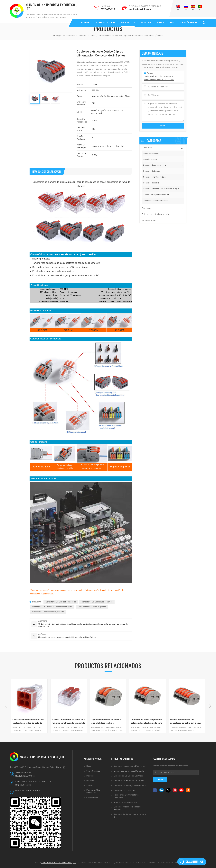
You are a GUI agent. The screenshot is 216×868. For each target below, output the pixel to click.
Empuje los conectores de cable (129, 771)
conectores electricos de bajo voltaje (48, 612)
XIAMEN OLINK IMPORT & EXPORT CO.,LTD (42, 757)
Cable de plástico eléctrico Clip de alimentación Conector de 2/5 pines (130, 36)
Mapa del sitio (122, 863)
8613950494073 (28, 776)
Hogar (85, 23)
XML (133, 863)
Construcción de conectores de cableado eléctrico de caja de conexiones (28, 722)
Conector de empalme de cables (129, 781)
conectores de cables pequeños (92, 607)
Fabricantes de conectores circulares (126, 796)
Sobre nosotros (105, 23)
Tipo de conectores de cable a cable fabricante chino (106, 721)
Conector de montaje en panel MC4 (130, 786)
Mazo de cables (149, 220)
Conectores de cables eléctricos (128, 776)
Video (160, 23)
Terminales (146, 208)
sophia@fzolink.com (140, 9)
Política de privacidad (148, 863)
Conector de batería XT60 (126, 791)
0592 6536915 (108, 9)
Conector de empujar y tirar (155, 165)
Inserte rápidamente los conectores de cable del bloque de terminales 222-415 (186, 722)
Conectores (70, 36)
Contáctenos (189, 23)
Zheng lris (26, 785)
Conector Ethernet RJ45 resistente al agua (161, 189)
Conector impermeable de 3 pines (129, 766)
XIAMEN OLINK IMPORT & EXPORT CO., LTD (51, 7)
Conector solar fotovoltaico (155, 177)
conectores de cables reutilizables (61, 602)
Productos (128, 23)
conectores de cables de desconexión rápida (52, 607)
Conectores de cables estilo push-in (97, 602)
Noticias (146, 23)
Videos (89, 786)
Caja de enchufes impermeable (156, 214)
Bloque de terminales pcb (126, 803)
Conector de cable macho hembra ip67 (130, 815)
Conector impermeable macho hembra (128, 808)
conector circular (150, 159)
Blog (111, 863)
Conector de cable (151, 183)
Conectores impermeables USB (156, 195)
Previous (6, 706)
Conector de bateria (152, 171)
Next (210, 706)
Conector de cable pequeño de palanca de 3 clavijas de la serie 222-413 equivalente (147, 722)
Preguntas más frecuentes (93, 791)
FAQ (172, 23)
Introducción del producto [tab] (47, 171)
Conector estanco (151, 153)
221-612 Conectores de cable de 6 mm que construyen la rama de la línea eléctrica (69, 722)
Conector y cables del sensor (155, 201)
